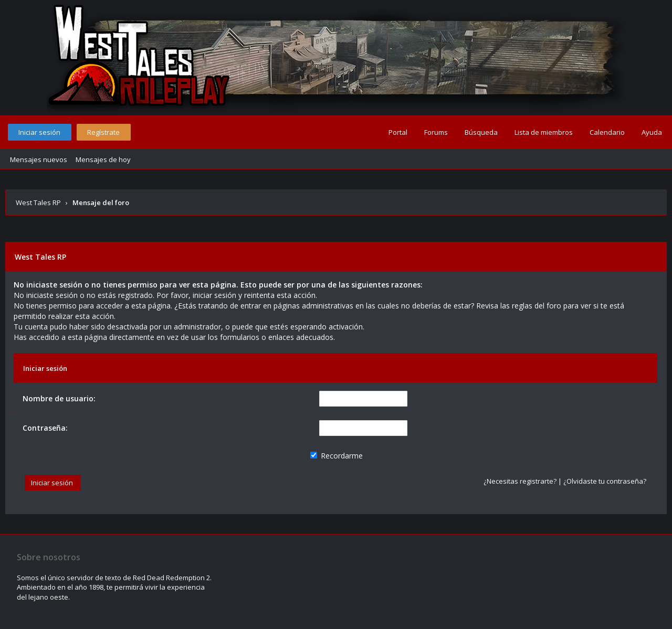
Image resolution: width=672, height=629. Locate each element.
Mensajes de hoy (103, 159)
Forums (436, 132)
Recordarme (337, 456)
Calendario (607, 132)
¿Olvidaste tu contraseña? (605, 481)
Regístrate (103, 132)
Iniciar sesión (39, 132)
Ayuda (652, 132)
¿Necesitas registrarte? (520, 481)
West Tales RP (38, 202)
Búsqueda (481, 132)
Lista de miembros (544, 132)
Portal (398, 132)
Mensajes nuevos (39, 159)
